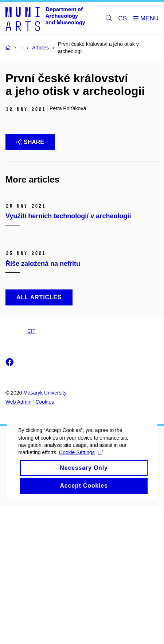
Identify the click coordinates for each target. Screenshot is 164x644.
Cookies (45, 540)
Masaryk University (45, 531)
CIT (32, 469)
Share (30, 142)
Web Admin (18, 540)
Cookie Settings (81, 603)
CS (123, 18)
